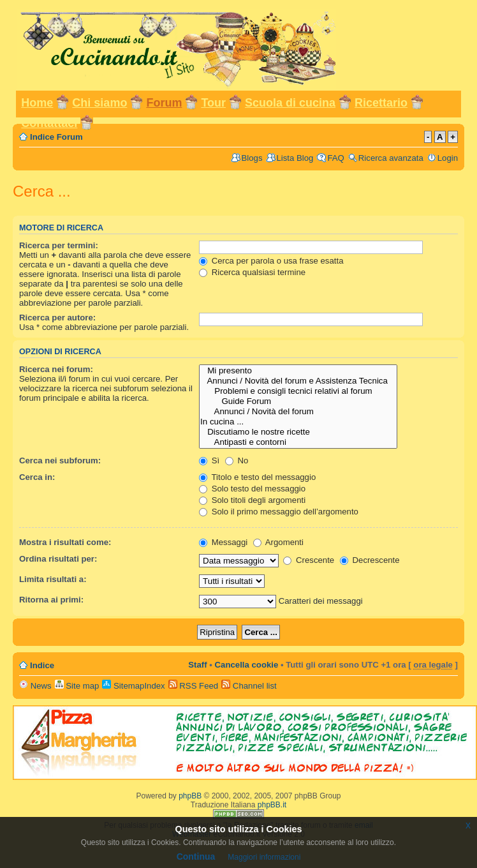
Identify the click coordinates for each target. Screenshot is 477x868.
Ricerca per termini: (59, 245)
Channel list (249, 686)
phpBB (190, 796)
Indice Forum (56, 137)
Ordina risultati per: (58, 559)
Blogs (252, 158)
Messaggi (223, 542)
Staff (197, 665)
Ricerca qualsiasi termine (252, 272)
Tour (213, 103)
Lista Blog (295, 158)
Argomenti (278, 542)
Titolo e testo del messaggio (257, 477)
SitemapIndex (133, 686)
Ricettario (381, 103)
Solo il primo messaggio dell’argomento (279, 512)
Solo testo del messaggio (252, 489)
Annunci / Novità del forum (298, 412)
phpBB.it (272, 805)
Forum (164, 103)
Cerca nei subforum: (60, 460)
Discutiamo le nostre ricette (298, 432)
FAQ (335, 158)
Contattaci (49, 123)
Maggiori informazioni (264, 857)
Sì (209, 460)
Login (448, 158)
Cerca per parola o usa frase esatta (271, 261)
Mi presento (298, 371)
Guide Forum (298, 401)
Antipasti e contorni (298, 442)
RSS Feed (194, 686)
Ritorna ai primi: (51, 600)
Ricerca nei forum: (56, 369)
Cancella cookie (247, 665)
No (237, 460)
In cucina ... (298, 422)
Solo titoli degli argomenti (252, 500)
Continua (196, 857)
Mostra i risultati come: (65, 542)
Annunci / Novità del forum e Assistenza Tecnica (298, 381)
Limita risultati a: (53, 579)
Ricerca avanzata (391, 158)
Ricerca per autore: (57, 318)
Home (37, 103)
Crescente (309, 560)
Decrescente (370, 560)
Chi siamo (99, 103)
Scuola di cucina (290, 103)
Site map (77, 686)
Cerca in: (37, 477)
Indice (42, 665)
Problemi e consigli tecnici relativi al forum (298, 391)
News (35, 686)
